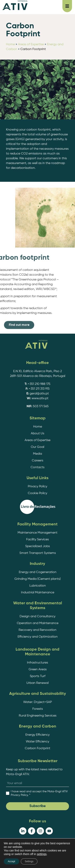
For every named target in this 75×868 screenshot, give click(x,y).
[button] (67, 6)
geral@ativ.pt (39, 394)
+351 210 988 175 (39, 384)
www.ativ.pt (40, 398)
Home (10, 44)
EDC (48, 860)
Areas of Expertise (31, 44)
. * (39, 793)
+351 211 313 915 (39, 389)
